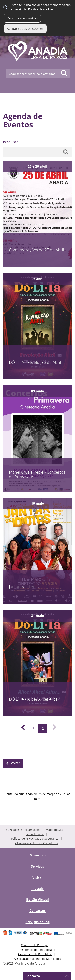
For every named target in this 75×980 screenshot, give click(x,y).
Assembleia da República (35, 954)
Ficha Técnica (35, 834)
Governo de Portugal (35, 945)
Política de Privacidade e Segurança (35, 838)
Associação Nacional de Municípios (37, 959)
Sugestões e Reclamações (23, 830)
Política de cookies (41, 9)
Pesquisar (10, 142)
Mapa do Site (55, 830)
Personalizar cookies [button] (22, 18)
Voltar (15, 763)
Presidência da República (35, 950)
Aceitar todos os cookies (25, 29)
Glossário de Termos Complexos (36, 843)
